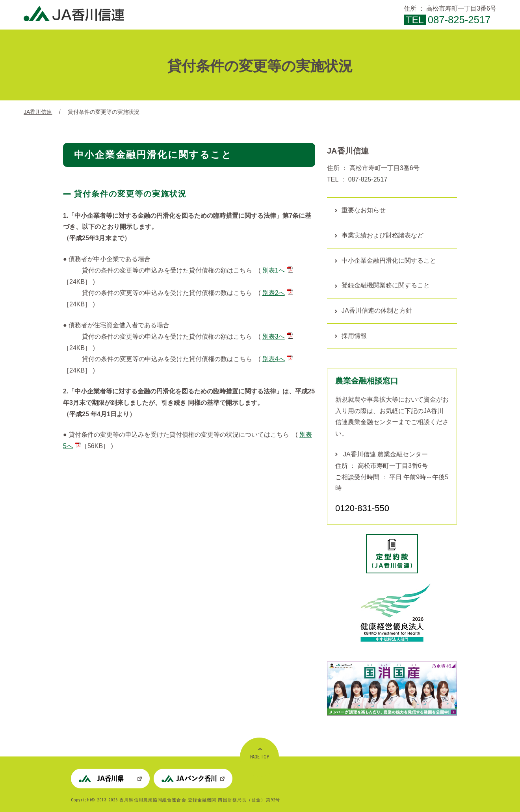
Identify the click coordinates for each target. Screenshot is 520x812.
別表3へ (278, 336)
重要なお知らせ (364, 210)
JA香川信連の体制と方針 (377, 311)
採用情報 (354, 336)
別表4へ (278, 359)
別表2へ (278, 293)
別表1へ (278, 270)
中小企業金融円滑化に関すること (389, 260)
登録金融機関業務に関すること (386, 285)
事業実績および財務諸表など (383, 235)
